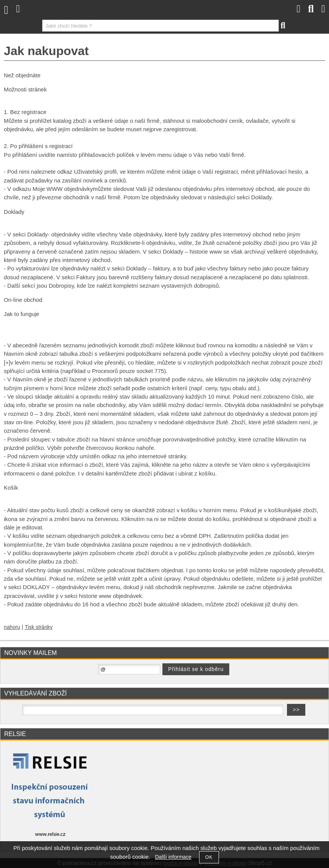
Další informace (173, 857)
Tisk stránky (39, 627)
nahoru (12, 627)
